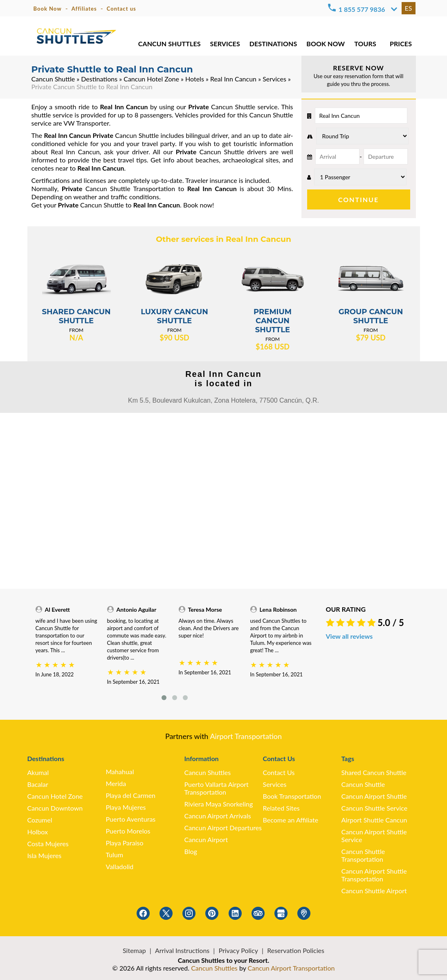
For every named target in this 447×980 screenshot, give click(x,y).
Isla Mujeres (45, 855)
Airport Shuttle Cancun (374, 820)
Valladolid (120, 866)
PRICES (401, 45)
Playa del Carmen (131, 795)
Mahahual (120, 772)
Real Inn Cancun (233, 79)
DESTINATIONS (273, 45)
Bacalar (38, 784)
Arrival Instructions (182, 950)
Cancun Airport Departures (223, 828)
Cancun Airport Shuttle (374, 796)
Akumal (38, 772)
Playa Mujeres (126, 807)
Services (274, 79)
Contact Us (279, 772)
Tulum (115, 855)
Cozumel (40, 820)
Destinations (99, 79)
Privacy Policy (238, 950)
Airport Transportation (246, 736)
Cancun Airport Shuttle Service (374, 836)
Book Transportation (292, 796)
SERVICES (225, 45)
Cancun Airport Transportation (291, 968)
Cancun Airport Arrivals (218, 816)
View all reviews (349, 636)
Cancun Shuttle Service (375, 808)
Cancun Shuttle (53, 79)
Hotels (195, 79)
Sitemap (134, 950)
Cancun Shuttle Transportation (363, 855)
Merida (116, 783)
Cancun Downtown (55, 808)
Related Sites (281, 808)
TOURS (365, 45)
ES (409, 8)
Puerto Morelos (128, 831)
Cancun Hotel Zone (151, 79)
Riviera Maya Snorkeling (219, 804)
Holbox (38, 832)
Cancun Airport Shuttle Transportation (374, 875)
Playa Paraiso (125, 843)
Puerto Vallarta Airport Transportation (217, 788)
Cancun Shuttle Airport (374, 891)
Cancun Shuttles (208, 772)
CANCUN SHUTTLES (169, 45)
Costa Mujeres (48, 844)
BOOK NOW (325, 45)
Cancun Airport (206, 839)
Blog (191, 851)
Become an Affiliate (291, 820)
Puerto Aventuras (131, 819)
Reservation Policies (296, 950)
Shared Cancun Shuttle (374, 772)
